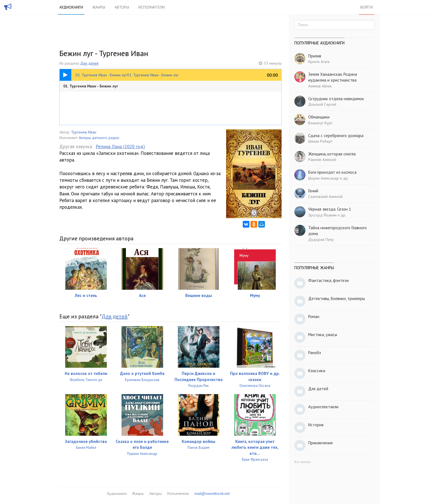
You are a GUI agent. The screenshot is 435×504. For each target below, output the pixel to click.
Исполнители (152, 7)
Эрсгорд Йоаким (322, 215)
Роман (314, 317)
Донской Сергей (322, 104)
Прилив (315, 56)
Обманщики (319, 117)
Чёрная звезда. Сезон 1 (330, 209)
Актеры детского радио (99, 138)
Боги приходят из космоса (332, 172)
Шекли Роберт (320, 141)
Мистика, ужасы (323, 335)
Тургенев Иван (84, 132)
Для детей (89, 63)
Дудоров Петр (321, 240)
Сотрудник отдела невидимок (336, 99)
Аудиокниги (71, 7)
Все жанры (303, 462)
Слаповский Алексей (325, 196)
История (316, 425)
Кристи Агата (319, 62)
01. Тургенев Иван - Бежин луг (91, 86)
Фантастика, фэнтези (328, 280)
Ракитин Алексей (322, 160)
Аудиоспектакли (323, 407)
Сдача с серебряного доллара (336, 136)
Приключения (320, 443)
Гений (313, 191)
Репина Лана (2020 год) (120, 147)
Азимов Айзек (320, 86)
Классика (317, 371)
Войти (367, 7)
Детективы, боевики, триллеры (337, 298)
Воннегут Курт (320, 123)
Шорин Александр (324, 178)
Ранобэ (315, 353)
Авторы (122, 7)
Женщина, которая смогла (332, 154)
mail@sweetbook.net (212, 493)
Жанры (99, 7)
